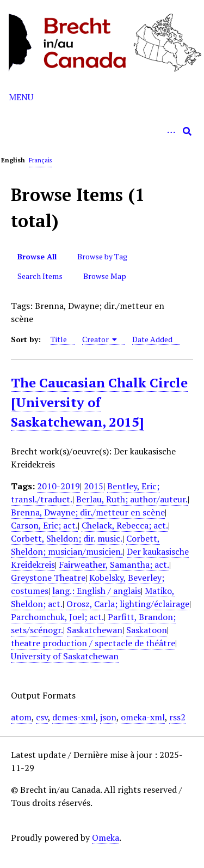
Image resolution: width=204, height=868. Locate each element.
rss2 (177, 717)
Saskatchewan (95, 630)
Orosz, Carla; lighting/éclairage (128, 604)
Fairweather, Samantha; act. (114, 564)
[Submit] (187, 131)
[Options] (171, 131)
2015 (94, 486)
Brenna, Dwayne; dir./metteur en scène (88, 512)
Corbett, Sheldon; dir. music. (67, 538)
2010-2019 (58, 486)
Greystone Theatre (48, 578)
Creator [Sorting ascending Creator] (100, 339)
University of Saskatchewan (65, 656)
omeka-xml (143, 717)
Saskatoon (147, 630)
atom (21, 717)
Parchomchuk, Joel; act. (57, 617)
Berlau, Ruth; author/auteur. (132, 499)
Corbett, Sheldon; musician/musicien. (85, 545)
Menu (21, 97)
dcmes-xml (74, 717)
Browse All (37, 256)
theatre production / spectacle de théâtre (93, 643)
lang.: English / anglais (97, 591)
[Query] (102, 131)
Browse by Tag (102, 256)
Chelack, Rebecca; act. (125, 525)
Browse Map (105, 276)
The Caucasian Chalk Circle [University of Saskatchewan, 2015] (99, 402)
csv (42, 717)
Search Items (40, 276)
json (108, 717)
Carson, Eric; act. (44, 525)
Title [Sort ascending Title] (59, 339)
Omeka (106, 837)
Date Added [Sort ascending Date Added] (152, 339)
